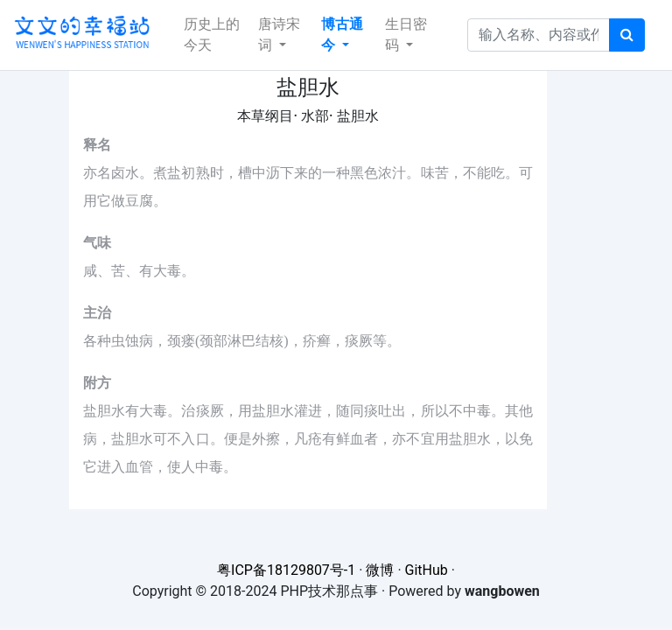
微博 (380, 570)
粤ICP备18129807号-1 (286, 570)
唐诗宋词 (279, 35)
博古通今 (342, 35)
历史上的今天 (212, 35)
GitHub (427, 570)
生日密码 (406, 35)
